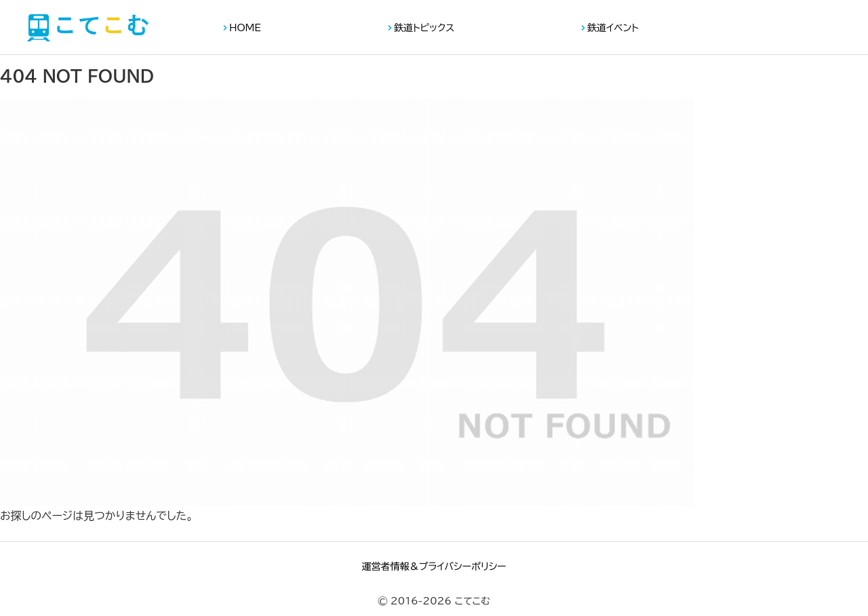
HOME (245, 28)
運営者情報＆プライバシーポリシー (434, 566)
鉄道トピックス (424, 28)
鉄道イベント (613, 28)
